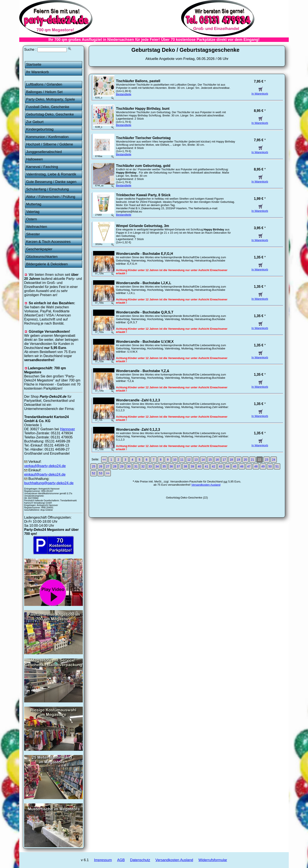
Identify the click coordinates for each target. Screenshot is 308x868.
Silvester (33, 234)
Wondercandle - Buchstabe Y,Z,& (143, 371)
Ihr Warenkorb (37, 72)
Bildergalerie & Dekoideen (47, 264)
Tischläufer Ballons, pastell (138, 81)
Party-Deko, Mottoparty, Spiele (51, 99)
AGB (121, 860)
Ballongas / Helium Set (44, 92)
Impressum (103, 860)
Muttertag (34, 204)
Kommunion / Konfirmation (47, 137)
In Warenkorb (260, 92)
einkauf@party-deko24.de (45, 474)
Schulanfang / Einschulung (47, 189)
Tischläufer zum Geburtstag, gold (143, 166)
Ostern (32, 219)
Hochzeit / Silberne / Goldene (50, 144)
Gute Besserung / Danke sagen (51, 182)
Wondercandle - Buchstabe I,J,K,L (144, 283)
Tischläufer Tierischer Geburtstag (143, 138)
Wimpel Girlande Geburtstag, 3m (142, 226)
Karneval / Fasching (42, 167)
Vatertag (33, 212)
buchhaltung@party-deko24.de (49, 483)
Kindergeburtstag (40, 129)
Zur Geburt (35, 122)
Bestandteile (124, 94)
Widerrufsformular (213, 860)
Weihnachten (37, 227)
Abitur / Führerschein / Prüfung (51, 197)
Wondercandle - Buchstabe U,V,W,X (145, 342)
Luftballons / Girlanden (44, 84)
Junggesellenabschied (44, 152)
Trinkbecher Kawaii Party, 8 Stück (143, 195)
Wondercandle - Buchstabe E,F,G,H (144, 254)
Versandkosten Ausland (206, 485)
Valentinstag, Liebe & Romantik (51, 174)
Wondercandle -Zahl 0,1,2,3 (138, 400)
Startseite (34, 65)
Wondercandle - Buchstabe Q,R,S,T (145, 312)
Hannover (68, 429)
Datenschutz (140, 860)
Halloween (35, 159)
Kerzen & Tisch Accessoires (48, 242)
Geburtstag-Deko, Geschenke (50, 114)
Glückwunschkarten (42, 257)
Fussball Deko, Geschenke (48, 107)
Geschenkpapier (39, 249)
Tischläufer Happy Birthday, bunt (143, 109)
